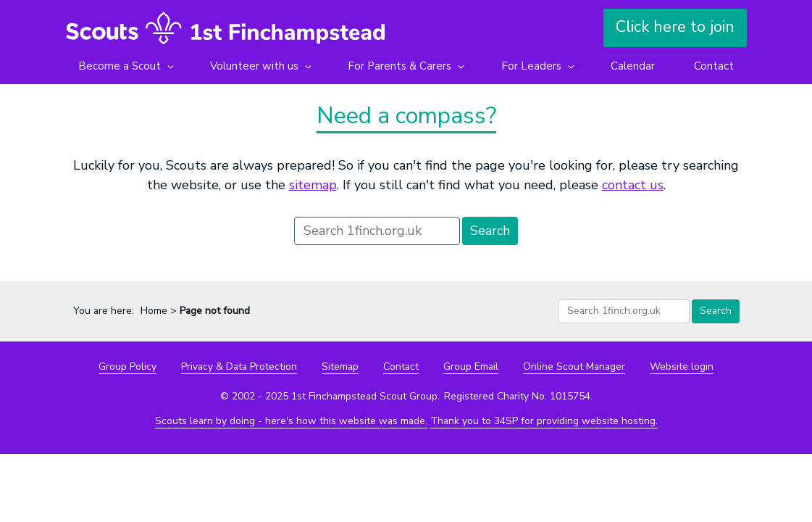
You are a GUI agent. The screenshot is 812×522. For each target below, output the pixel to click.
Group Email (471, 366)
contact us (633, 185)
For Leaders (531, 66)
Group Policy (127, 366)
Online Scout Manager (574, 366)
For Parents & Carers (399, 66)
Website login (682, 366)
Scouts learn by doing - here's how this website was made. (291, 421)
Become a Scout (120, 66)
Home (154, 311)
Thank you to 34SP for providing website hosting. (544, 421)
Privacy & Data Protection (239, 366)
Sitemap (340, 366)
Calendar (633, 66)
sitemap (313, 185)
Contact (714, 66)
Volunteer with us (254, 66)
